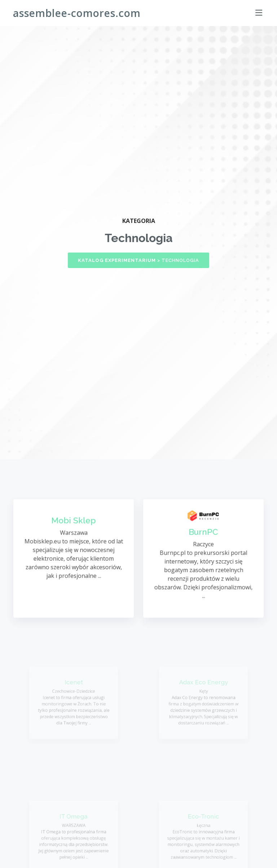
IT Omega (73, 819)
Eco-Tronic (204, 819)
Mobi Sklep (74, 522)
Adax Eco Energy (204, 685)
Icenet (74, 685)
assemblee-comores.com (77, 13)
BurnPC (203, 533)
